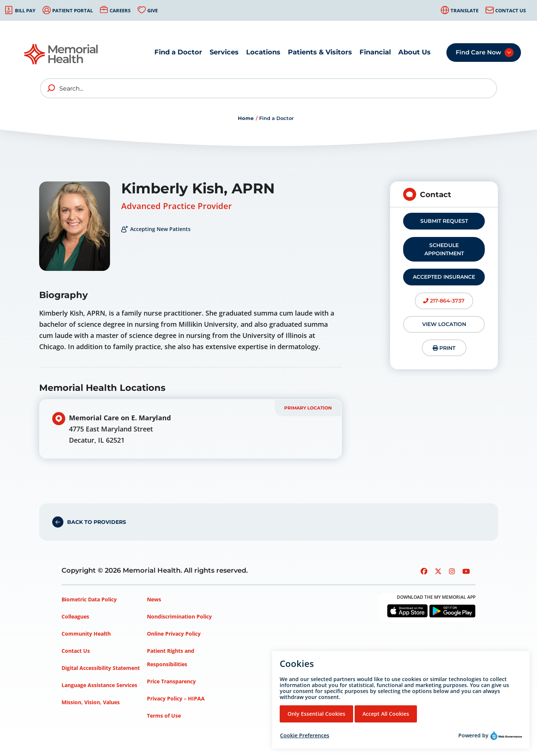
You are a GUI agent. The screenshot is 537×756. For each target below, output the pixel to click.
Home (246, 118)
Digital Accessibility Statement (101, 668)
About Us (414, 52)
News (154, 599)
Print (444, 348)
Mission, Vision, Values (91, 702)
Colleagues (75, 616)
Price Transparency (171, 681)
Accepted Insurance (444, 277)
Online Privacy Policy (174, 634)
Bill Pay (25, 10)
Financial (375, 52)
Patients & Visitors (320, 52)
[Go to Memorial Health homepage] (62, 54)
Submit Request (444, 221)
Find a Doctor (178, 52)
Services (224, 52)
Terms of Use (164, 716)
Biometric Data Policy (89, 599)
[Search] (268, 88)
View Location (444, 324)
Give (153, 10)
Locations (263, 52)
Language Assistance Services (99, 685)
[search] (51, 88)
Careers (120, 10)
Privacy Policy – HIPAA (176, 698)
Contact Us (511, 10)
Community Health (86, 634)
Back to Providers (97, 522)
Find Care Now (478, 52)
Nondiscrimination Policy (179, 616)
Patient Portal (73, 10)
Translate (464, 10)
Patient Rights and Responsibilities (171, 657)
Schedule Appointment (444, 249)
